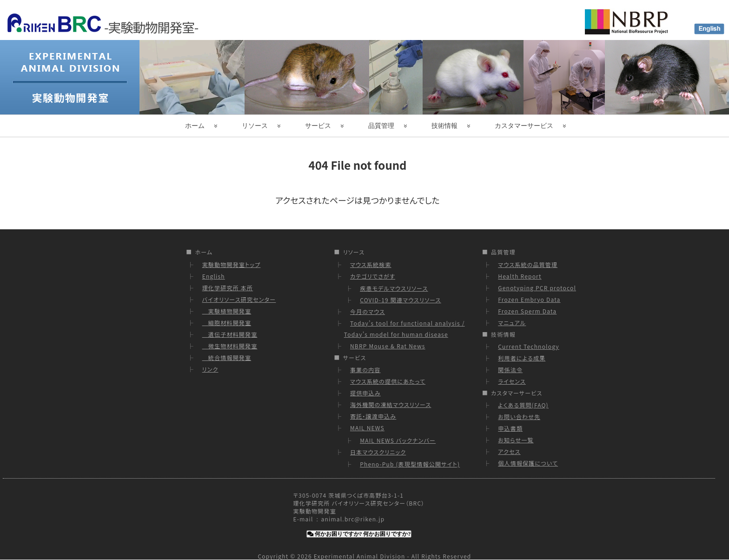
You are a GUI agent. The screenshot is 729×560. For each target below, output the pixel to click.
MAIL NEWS (367, 428)
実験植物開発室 (227, 311)
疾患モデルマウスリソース (394, 288)
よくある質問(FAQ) (523, 405)
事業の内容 (365, 370)
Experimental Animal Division (360, 556)
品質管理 (381, 126)
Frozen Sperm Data (527, 311)
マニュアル (512, 323)
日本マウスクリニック (378, 452)
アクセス (509, 451)
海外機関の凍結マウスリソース (391, 404)
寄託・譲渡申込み (373, 416)
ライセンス (512, 381)
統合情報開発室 (227, 357)
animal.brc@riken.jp (353, 519)
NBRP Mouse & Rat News (388, 346)
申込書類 (510, 428)
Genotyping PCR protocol (537, 288)
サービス (318, 126)
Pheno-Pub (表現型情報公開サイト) (410, 464)
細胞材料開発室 (227, 323)
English (214, 276)
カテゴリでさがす (373, 276)
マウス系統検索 (371, 264)
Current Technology (528, 346)
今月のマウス (368, 311)
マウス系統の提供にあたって (388, 381)
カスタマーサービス (524, 126)
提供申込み (365, 393)
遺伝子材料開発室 (230, 334)
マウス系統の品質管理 (528, 264)
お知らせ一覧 (516, 440)
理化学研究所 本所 (228, 288)
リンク (210, 369)
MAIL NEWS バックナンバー (398, 440)
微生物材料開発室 (230, 346)
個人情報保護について (528, 463)
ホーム (195, 126)
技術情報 (444, 126)
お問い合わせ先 (519, 417)
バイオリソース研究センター (239, 299)
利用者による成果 (522, 358)
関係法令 (510, 370)
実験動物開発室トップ (232, 264)
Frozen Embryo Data (529, 299)
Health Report (520, 276)
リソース (255, 126)
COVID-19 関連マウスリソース (401, 300)
